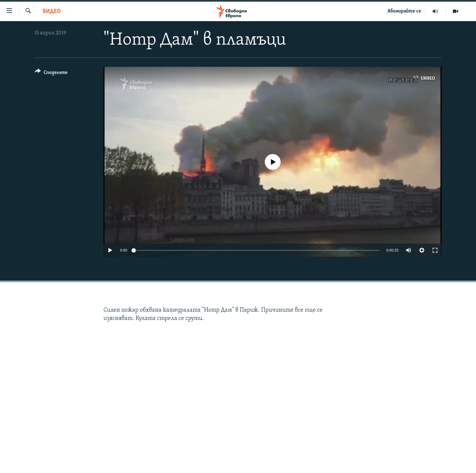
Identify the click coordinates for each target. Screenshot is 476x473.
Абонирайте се (404, 11)
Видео (52, 11)
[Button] (51, 74)
